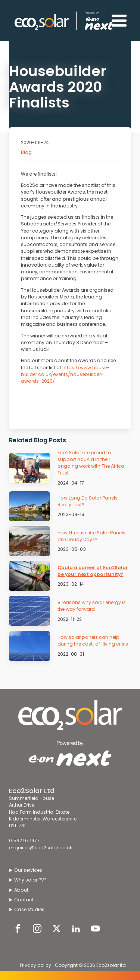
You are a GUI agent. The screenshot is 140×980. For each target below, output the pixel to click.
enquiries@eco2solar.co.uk (41, 848)
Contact (24, 900)
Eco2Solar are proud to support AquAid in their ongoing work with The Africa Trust (91, 463)
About (21, 890)
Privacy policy (35, 965)
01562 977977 (24, 841)
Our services (28, 870)
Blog (26, 152)
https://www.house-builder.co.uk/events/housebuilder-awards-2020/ (65, 374)
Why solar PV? (30, 880)
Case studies (29, 909)
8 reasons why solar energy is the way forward (92, 606)
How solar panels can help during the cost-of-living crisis (93, 641)
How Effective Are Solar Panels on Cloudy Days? (91, 536)
